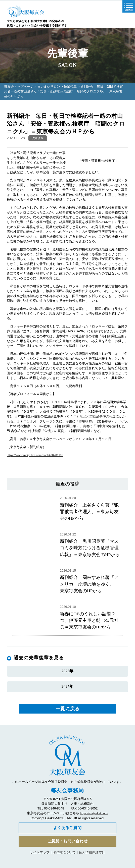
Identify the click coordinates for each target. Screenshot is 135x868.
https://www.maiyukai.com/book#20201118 (35, 455)
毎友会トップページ (19, 87)
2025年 (67, 687)
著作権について (64, 852)
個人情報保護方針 (92, 852)
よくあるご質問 (67, 828)
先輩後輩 (70, 87)
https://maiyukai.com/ (94, 813)
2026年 (67, 671)
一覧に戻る (67, 709)
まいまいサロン (49, 87)
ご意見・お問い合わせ (67, 841)
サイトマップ (40, 852)
